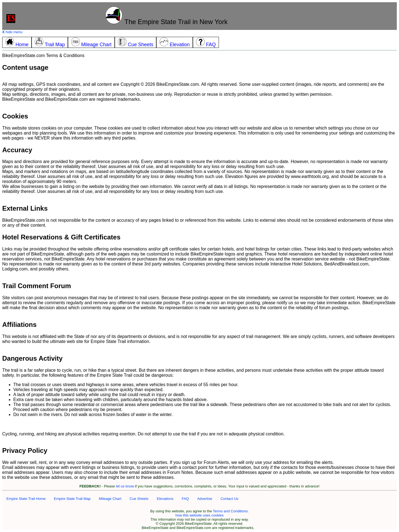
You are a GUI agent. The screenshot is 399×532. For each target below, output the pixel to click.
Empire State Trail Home (26, 499)
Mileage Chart (110, 499)
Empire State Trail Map (72, 499)
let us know (125, 486)
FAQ (185, 499)
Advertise (205, 499)
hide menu (12, 32)
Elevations (165, 499)
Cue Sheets (139, 499)
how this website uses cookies (199, 515)
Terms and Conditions (230, 511)
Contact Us (229, 499)
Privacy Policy (25, 450)
